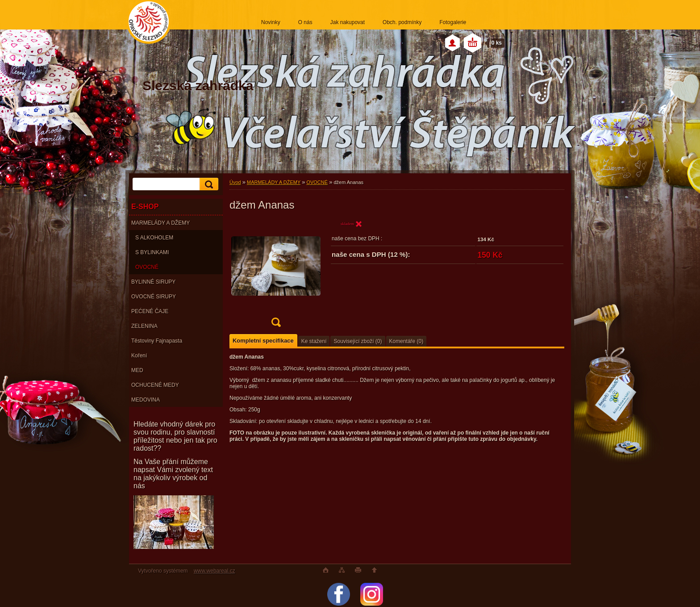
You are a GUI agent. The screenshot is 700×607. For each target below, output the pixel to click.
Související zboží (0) (358, 341)
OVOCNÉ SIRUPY (154, 297)
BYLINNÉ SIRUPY (153, 282)
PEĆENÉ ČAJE (150, 311)
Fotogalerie (453, 22)
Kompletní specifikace (263, 341)
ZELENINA (144, 326)
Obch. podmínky (402, 22)
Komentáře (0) (406, 341)
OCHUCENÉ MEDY (155, 385)
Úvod (235, 182)
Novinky (271, 22)
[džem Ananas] (276, 276)
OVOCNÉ (147, 267)
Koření (139, 356)
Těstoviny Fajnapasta (157, 341)
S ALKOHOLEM (154, 238)
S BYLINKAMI (152, 252)
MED (137, 370)
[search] (208, 184)
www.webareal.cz (215, 571)
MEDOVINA (146, 400)
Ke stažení (314, 341)
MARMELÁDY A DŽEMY (160, 223)
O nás (305, 22)
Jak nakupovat (348, 22)
